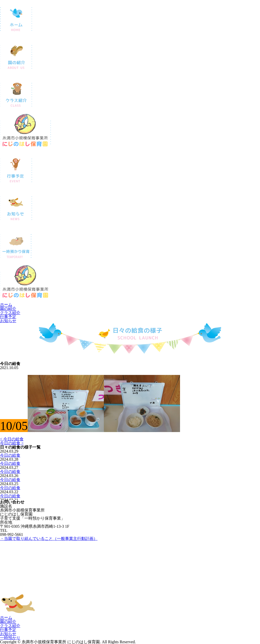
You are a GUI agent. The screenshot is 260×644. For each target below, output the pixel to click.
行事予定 (8, 317)
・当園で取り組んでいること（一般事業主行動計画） (49, 539)
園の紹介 (8, 309)
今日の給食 (10, 455)
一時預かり (10, 638)
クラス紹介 (10, 313)
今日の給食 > (12, 443)
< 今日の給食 (12, 439)
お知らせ (8, 321)
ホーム (6, 304)
